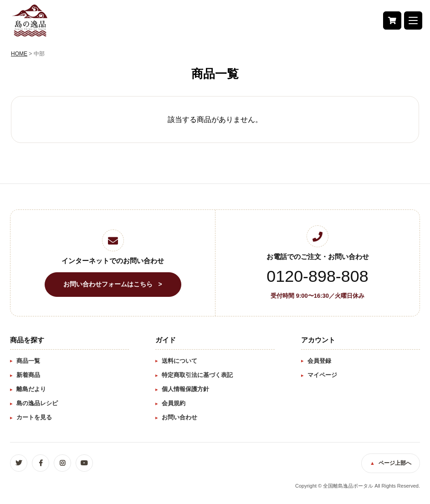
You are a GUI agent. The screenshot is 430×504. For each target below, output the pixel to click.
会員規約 (174, 403)
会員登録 (319, 361)
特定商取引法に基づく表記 (197, 375)
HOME (19, 54)
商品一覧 (28, 361)
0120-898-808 (317, 277)
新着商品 (28, 375)
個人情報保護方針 (185, 389)
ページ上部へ (395, 463)
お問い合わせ (179, 417)
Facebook (41, 463)
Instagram (62, 463)
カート (392, 20)
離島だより (31, 389)
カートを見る (34, 417)
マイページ (322, 375)
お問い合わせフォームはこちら (108, 284)
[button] (413, 20)
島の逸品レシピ (37, 403)
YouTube (84, 463)
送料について (179, 361)
